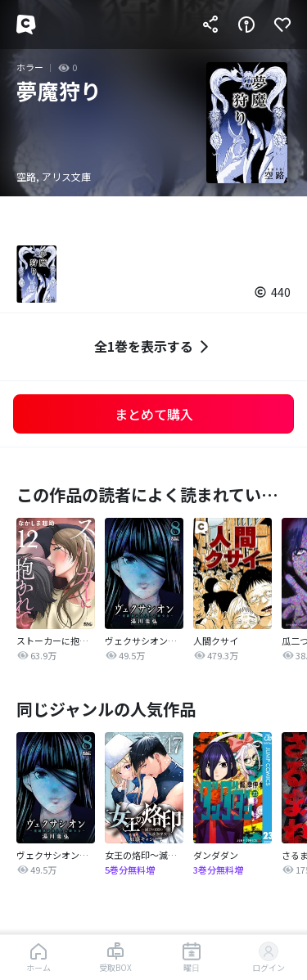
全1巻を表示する (153, 346)
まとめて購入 (154, 414)
